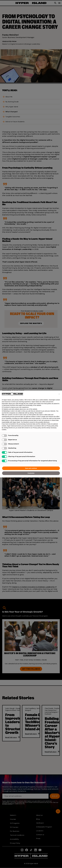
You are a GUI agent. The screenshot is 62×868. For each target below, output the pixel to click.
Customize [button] (31, 473)
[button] (59, 394)
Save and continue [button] (31, 468)
